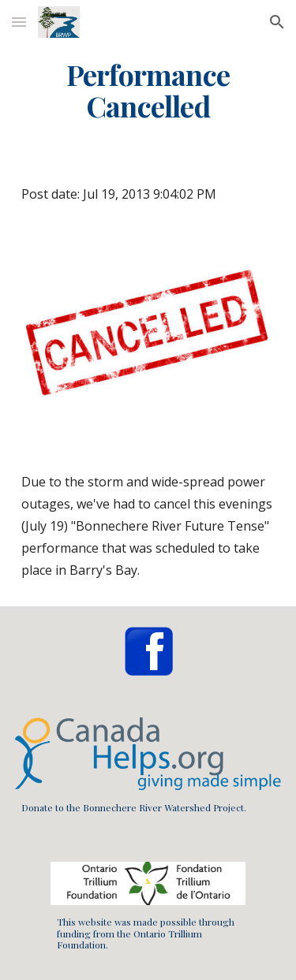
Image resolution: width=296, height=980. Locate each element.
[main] (148, 91)
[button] (19, 22)
